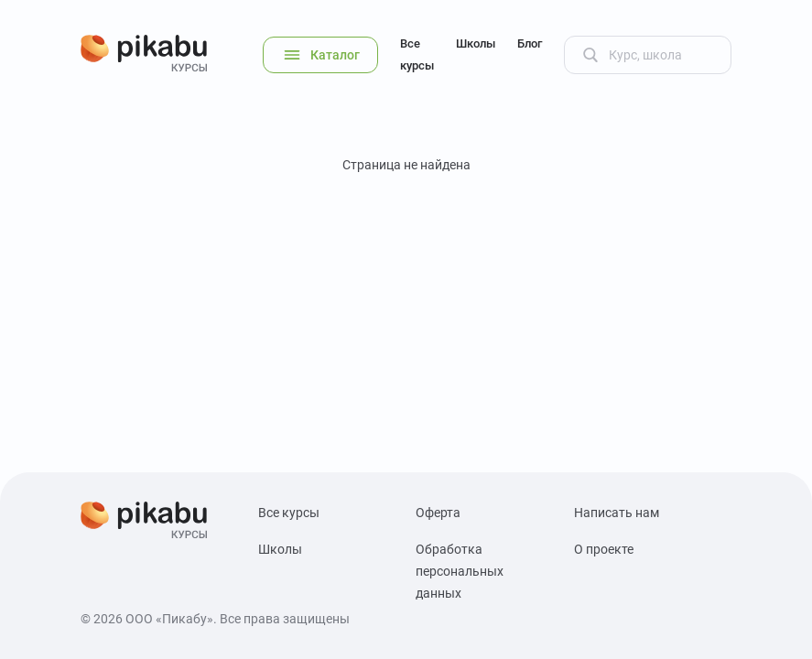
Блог (530, 43)
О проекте (604, 549)
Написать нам (617, 513)
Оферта (438, 513)
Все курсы (417, 54)
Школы (476, 43)
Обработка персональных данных (460, 571)
